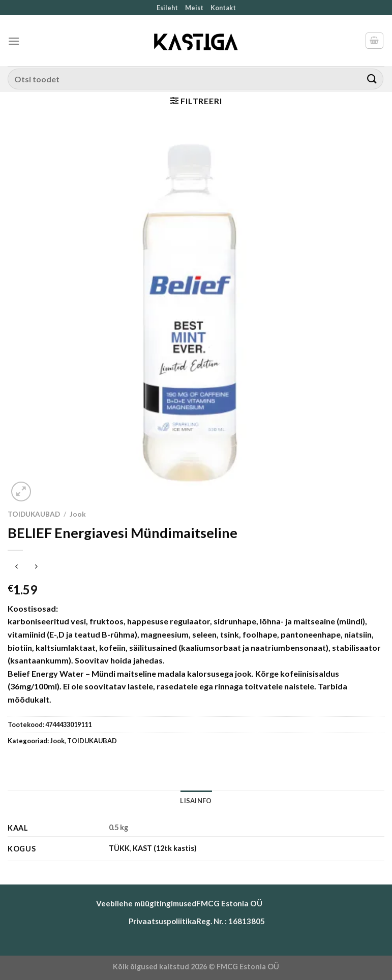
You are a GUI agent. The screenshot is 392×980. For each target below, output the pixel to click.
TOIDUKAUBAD (34, 514)
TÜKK (119, 848)
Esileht (167, 8)
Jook (78, 514)
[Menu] (14, 41)
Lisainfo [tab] (196, 801)
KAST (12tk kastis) (165, 848)
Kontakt (223, 8)
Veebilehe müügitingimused (146, 903)
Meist (194, 8)
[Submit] (372, 79)
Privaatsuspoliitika (162, 921)
